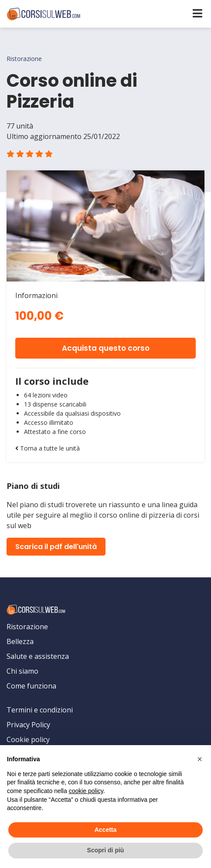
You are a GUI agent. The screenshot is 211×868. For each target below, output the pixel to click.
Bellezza (20, 641)
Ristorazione (27, 627)
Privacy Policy (28, 725)
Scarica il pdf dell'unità (56, 547)
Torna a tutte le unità (48, 448)
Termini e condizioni (40, 710)
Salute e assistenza (38, 656)
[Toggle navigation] (197, 13)
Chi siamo (22, 671)
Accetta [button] (106, 830)
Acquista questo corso (106, 348)
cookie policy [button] (86, 791)
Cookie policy (28, 739)
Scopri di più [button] (106, 850)
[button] (200, 759)
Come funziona (31, 686)
